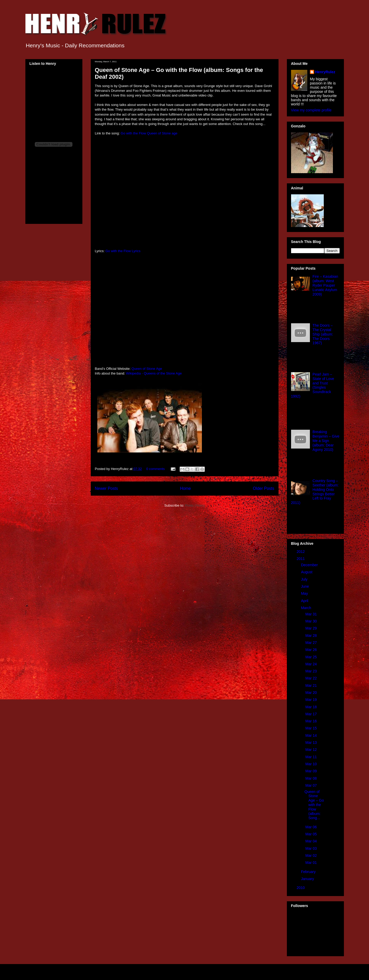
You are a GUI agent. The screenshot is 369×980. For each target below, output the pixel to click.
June (305, 586)
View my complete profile (311, 110)
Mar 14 (312, 735)
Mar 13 (312, 743)
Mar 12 (312, 750)
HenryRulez (325, 72)
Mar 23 (312, 671)
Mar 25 (312, 657)
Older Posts (263, 488)
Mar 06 (312, 827)
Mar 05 (312, 834)
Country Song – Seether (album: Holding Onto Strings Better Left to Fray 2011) (315, 492)
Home (185, 488)
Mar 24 (312, 664)
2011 (301, 559)
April (305, 601)
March (307, 608)
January (308, 879)
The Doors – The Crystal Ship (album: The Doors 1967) (323, 334)
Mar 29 (312, 628)
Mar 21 (312, 686)
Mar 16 (312, 721)
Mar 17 (312, 714)
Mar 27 (312, 643)
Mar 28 (312, 636)
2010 (301, 888)
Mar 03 (312, 848)
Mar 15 (312, 728)
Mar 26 (312, 650)
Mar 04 (312, 841)
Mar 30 (312, 621)
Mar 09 (312, 771)
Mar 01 (312, 863)
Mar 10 (312, 764)
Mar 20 (312, 693)
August (307, 572)
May (305, 593)
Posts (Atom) (195, 505)
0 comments (155, 469)
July (305, 579)
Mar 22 (312, 678)
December (310, 565)
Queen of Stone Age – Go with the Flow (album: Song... (314, 805)
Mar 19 (312, 700)
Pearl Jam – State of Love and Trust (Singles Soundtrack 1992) (313, 385)
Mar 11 (312, 757)
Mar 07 (312, 785)
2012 (301, 552)
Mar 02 (312, 856)
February (309, 872)
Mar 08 (312, 778)
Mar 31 (312, 614)
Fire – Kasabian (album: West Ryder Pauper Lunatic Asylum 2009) (325, 285)
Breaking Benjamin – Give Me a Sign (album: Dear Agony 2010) (326, 441)
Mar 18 (312, 707)
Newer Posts (106, 488)
